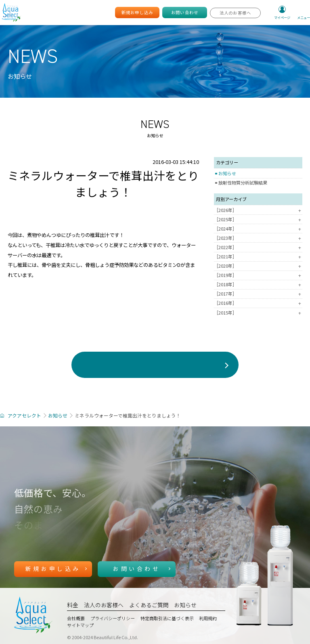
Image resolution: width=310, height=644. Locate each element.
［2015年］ (258, 313)
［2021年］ (258, 257)
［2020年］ (258, 266)
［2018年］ (258, 284)
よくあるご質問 (149, 605)
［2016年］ (258, 303)
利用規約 (208, 618)
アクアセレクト (24, 415)
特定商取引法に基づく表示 (167, 618)
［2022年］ (258, 247)
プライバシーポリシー (113, 618)
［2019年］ (258, 275)
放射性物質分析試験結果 (243, 183)
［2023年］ (258, 238)
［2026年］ (258, 210)
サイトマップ (80, 625)
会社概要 (76, 618)
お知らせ (227, 173)
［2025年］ (258, 219)
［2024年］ (258, 229)
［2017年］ (258, 294)
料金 (73, 605)
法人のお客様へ (104, 605)
